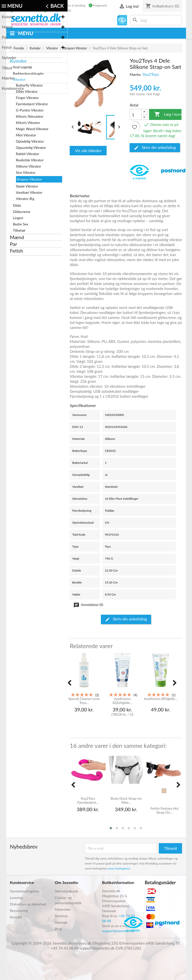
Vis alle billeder (88, 150)
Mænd (17, 237)
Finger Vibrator (27, 98)
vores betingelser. (119, 868)
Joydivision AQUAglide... (122, 701)
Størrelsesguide (67, 891)
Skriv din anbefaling (155, 148)
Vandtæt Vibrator (29, 192)
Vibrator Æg (25, 199)
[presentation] (69, 683)
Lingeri (18, 218)
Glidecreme (22, 212)
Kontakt (16, 917)
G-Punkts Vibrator (30, 110)
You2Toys (151, 74)
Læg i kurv (168, 114)
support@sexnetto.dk (118, 931)
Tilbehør (19, 230)
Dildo (17, 205)
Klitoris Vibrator (28, 123)
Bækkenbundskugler (29, 73)
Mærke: (135, 74)
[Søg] (156, 20)
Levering (16, 898)
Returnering (19, 911)
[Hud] (164, 791)
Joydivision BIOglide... (161, 699)
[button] (111, 828)
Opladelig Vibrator (30, 141)
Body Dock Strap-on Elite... (126, 800)
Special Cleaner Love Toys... (84, 701)
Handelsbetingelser (25, 891)
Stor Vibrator (26, 172)
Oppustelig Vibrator (31, 147)
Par (14, 244)
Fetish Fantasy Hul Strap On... (164, 810)
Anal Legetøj (22, 67)
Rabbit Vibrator (28, 154)
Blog (58, 929)
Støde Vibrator (27, 186)
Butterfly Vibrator (29, 85)
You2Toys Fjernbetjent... (88, 800)
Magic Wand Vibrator (32, 129)
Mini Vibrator (26, 135)
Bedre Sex (21, 224)
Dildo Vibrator (27, 91)
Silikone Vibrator (29, 166)
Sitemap (61, 922)
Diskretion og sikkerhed (28, 904)
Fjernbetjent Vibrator (32, 104)
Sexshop (61, 916)
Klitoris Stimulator (30, 116)
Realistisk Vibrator (30, 160)
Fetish (17, 251)
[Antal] (136, 114)
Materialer (63, 909)
